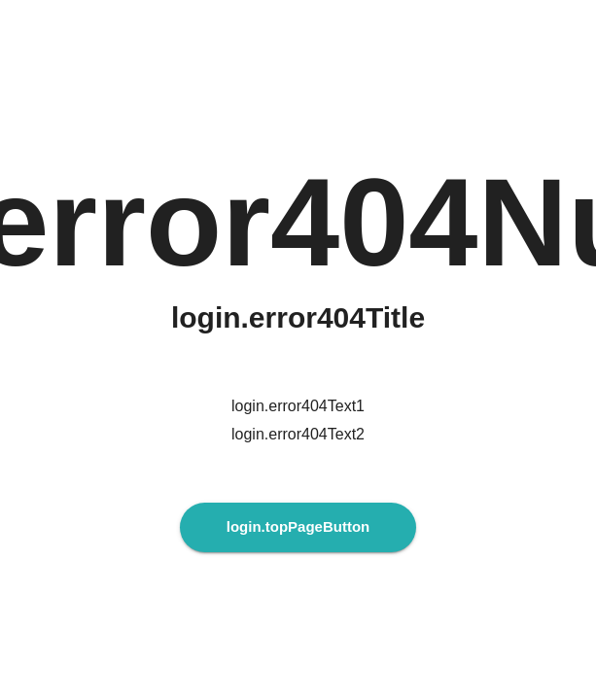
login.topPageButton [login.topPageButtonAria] (298, 526)
